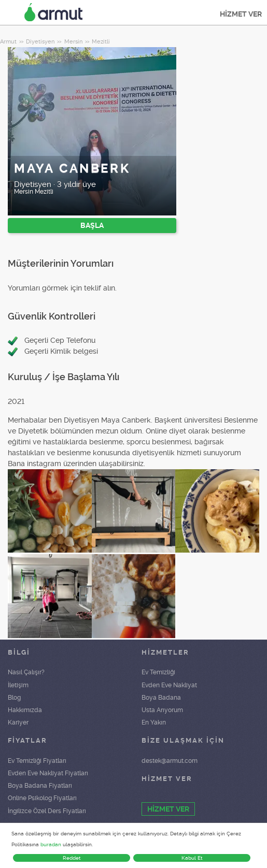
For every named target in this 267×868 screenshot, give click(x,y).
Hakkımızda (25, 710)
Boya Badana (161, 698)
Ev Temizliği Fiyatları (37, 761)
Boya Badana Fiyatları (40, 786)
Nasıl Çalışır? (26, 672)
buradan (51, 844)
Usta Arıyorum (162, 710)
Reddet (72, 858)
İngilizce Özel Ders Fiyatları (47, 811)
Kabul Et (192, 858)
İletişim (18, 685)
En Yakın (154, 722)
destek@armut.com (170, 761)
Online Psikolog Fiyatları (42, 798)
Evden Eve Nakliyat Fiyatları (48, 773)
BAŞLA (92, 225)
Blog (14, 698)
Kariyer (18, 722)
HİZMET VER (241, 14)
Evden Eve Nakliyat (169, 685)
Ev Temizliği (158, 672)
